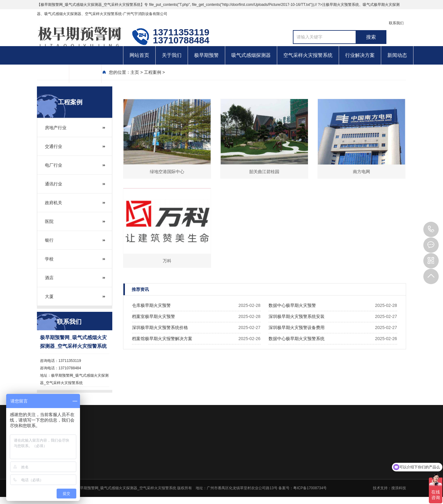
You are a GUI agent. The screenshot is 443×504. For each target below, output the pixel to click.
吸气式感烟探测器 (251, 55)
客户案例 (53, 74)
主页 (135, 72)
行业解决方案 (360, 55)
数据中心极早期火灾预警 (292, 305)
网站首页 (139, 55)
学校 (49, 259)
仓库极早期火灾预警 (151, 305)
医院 (49, 221)
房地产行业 (56, 128)
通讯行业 (54, 184)
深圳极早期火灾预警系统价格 (160, 327)
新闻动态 (397, 55)
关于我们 (172, 55)
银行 (49, 240)
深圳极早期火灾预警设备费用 (297, 327)
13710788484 (431, 229)
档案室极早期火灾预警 (154, 316)
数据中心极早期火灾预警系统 (297, 339)
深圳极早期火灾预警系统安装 (297, 316)
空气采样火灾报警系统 (308, 55)
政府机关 (54, 203)
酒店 (49, 278)
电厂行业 (54, 165)
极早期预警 (206, 55)
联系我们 (396, 23)
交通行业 (54, 146)
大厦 (49, 296)
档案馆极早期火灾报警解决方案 (162, 339)
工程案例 (153, 72)
